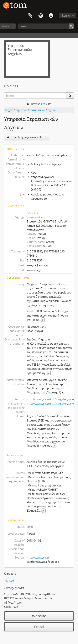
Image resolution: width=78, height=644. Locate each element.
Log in (66, 16)
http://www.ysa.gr (38, 557)
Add (11, 581)
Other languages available (28, 137)
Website (39, 616)
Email (39, 627)
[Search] (46, 26)
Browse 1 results (39, 104)
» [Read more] (43, 320)
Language (41, 16)
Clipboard (30, 16)
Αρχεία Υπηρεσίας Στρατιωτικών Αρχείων (31, 110)
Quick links (51, 16)
